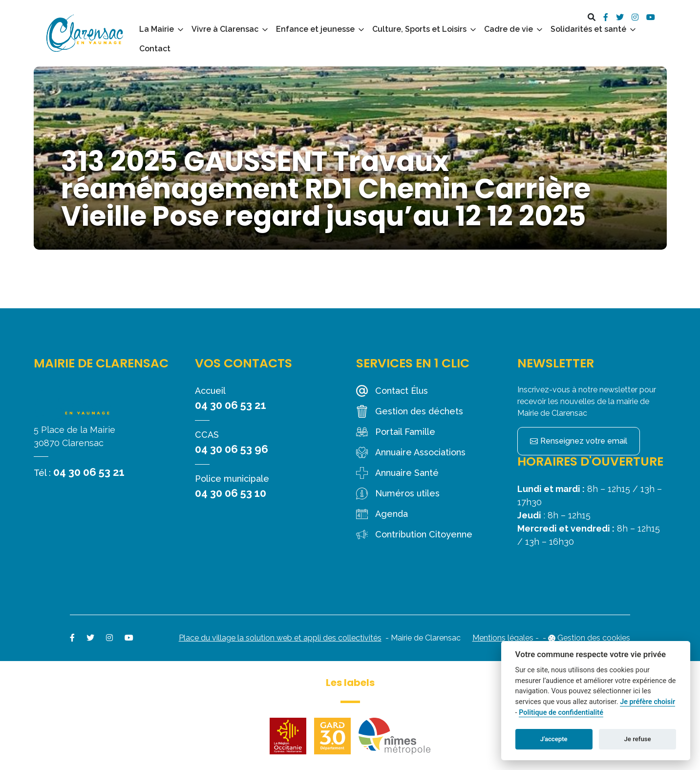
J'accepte (554, 739)
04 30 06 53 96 (232, 449)
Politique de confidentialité (561, 713)
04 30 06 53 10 (231, 493)
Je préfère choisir (647, 702)
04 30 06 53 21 (89, 472)
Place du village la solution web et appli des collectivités (280, 638)
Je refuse (638, 739)
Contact (155, 49)
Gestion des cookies (594, 638)
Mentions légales (503, 638)
